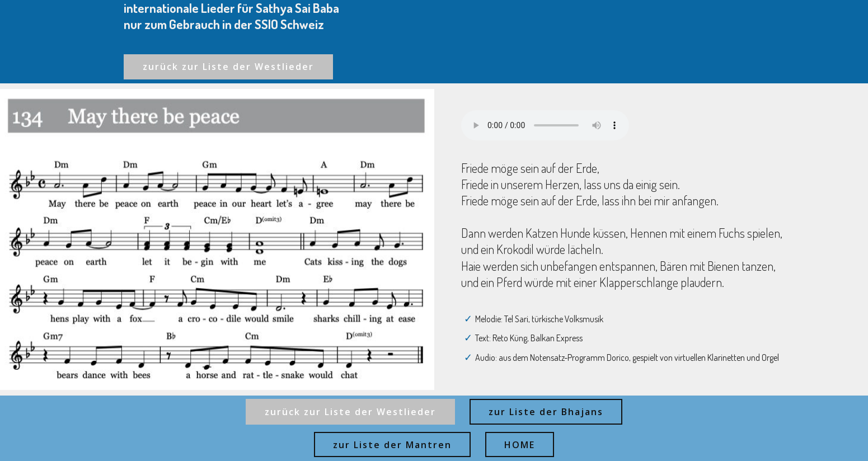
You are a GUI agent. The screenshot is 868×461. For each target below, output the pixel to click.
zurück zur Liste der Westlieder (228, 67)
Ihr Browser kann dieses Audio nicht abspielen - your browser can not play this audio (545, 125)
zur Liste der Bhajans (546, 412)
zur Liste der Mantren (392, 445)
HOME (520, 445)
